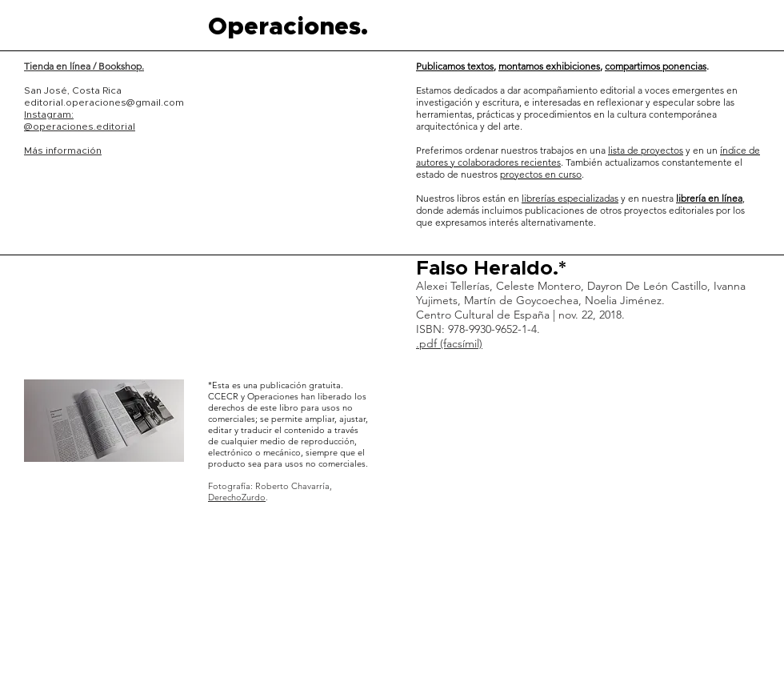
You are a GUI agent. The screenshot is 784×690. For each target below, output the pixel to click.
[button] (104, 421)
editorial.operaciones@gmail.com (104, 102)
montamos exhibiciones (549, 66)
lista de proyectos (646, 150)
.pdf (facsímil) (449, 343)
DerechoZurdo (237, 497)
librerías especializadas (570, 198)
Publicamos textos (455, 66)
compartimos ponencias (656, 66)
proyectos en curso (541, 174)
